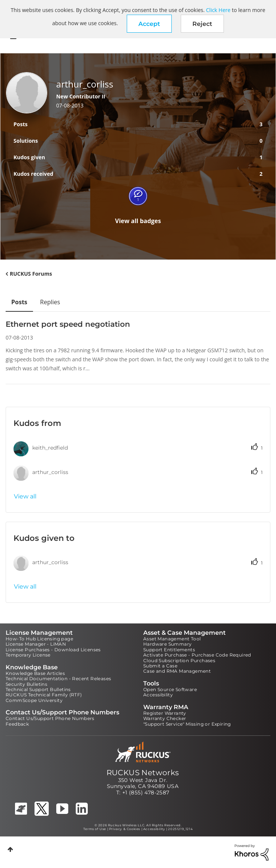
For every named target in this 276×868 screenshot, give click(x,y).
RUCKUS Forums (31, 274)
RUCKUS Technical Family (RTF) (44, 695)
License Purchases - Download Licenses (53, 650)
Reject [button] (202, 24)
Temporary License (28, 655)
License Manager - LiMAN (36, 644)
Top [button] (10, 849)
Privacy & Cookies (125, 829)
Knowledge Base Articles (35, 673)
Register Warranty (165, 713)
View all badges (138, 221)
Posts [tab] (19, 302)
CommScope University (34, 700)
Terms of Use (95, 829)
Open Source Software (170, 689)
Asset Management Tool (172, 639)
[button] (149, 24)
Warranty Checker (165, 718)
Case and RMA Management (177, 671)
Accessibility (158, 695)
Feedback (17, 724)
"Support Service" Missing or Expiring (187, 724)
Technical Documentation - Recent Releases (58, 679)
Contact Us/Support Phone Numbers (50, 718)
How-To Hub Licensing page (39, 639)
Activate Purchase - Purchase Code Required (197, 655)
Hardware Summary (167, 644)
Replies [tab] (50, 302)
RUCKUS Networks (143, 773)
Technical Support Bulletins (38, 689)
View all (25, 496)
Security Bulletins (26, 684)
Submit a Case (160, 666)
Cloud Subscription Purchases (179, 660)
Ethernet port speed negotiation (68, 324)
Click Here (218, 10)
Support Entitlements (169, 650)
